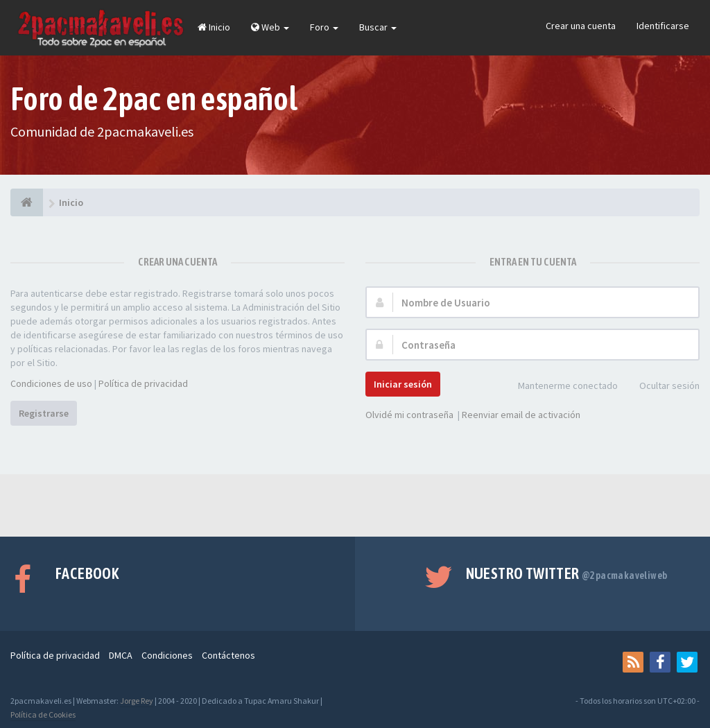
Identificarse (663, 26)
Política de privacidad (143, 383)
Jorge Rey (137, 701)
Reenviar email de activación (521, 415)
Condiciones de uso (51, 383)
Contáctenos (228, 655)
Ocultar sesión (662, 387)
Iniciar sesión (403, 384)
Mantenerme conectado (560, 387)
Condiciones (167, 655)
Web (270, 27)
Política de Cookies (43, 714)
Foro (324, 27)
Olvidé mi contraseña (409, 415)
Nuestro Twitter (567, 573)
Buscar (378, 27)
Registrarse (44, 413)
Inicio (214, 27)
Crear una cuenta (581, 26)
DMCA (121, 655)
